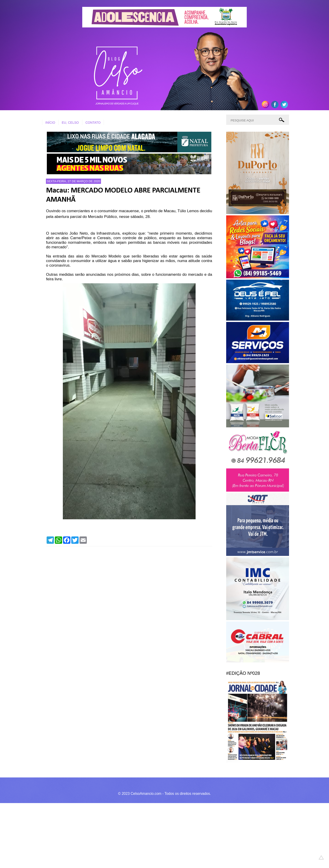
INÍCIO (50, 123)
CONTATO (93, 123)
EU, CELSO (70, 123)
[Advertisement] (137, 835)
